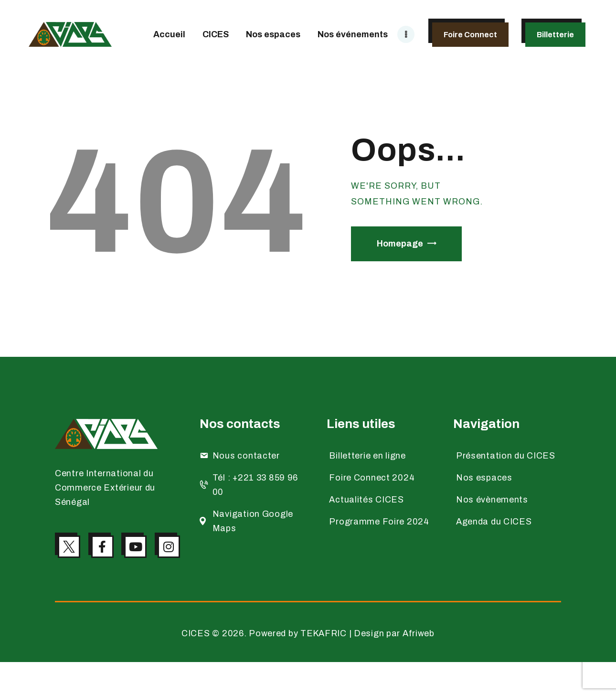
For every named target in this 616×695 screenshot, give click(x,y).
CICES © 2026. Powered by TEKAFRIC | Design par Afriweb (308, 666)
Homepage (400, 244)
